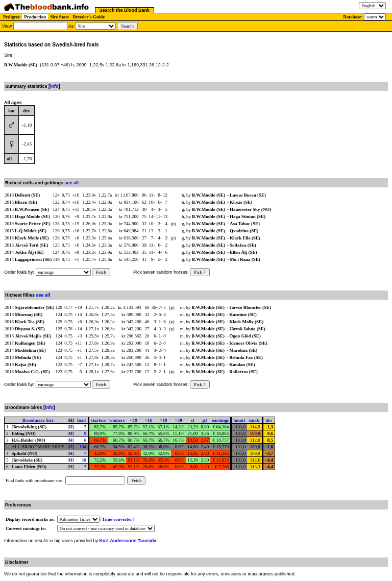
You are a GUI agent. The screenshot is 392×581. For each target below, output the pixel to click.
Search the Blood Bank (125, 10)
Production (35, 17)
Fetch (101, 272)
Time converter (117, 519)
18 (84, 460)
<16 (149, 420)
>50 (179, 420)
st (193, 420)
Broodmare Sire (38, 420)
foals (82, 420)
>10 (163, 420)
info (54, 86)
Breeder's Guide (89, 17)
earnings (220, 420)
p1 (205, 420)
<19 (134, 420)
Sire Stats (59, 17)
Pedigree (11, 17)
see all (72, 183)
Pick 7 (200, 272)
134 (83, 447)
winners (117, 420)
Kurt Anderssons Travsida (128, 541)
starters (98, 420)
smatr (254, 420)
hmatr (239, 420)
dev (269, 420)
